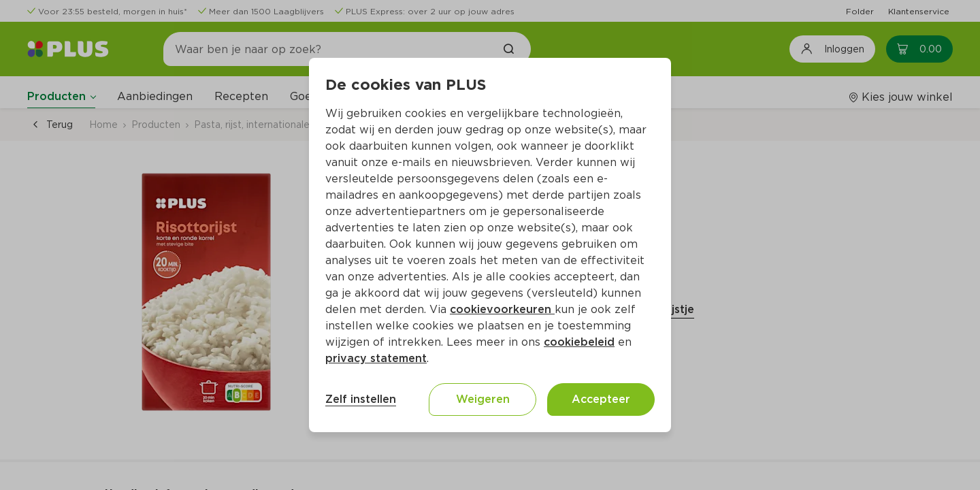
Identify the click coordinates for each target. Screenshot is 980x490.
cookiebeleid (579, 342)
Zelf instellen (361, 399)
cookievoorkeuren (502, 309)
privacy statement (376, 358)
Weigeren (483, 399)
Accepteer (601, 399)
